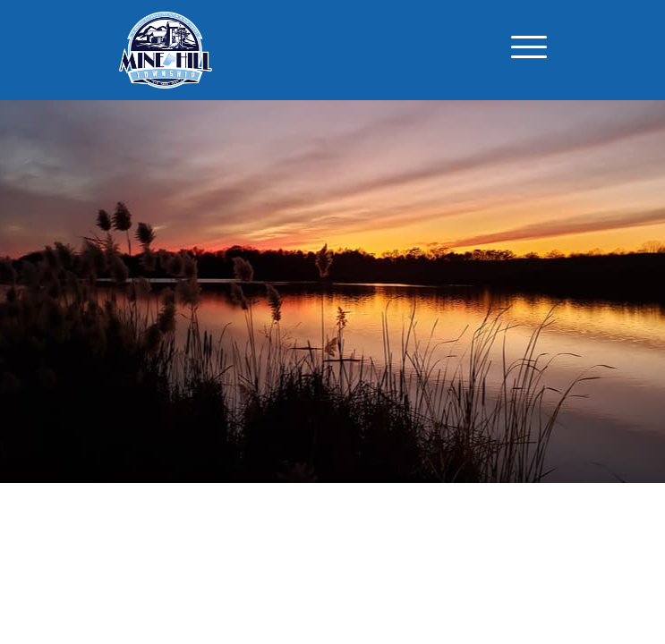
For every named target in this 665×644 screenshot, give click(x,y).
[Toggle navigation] (529, 50)
